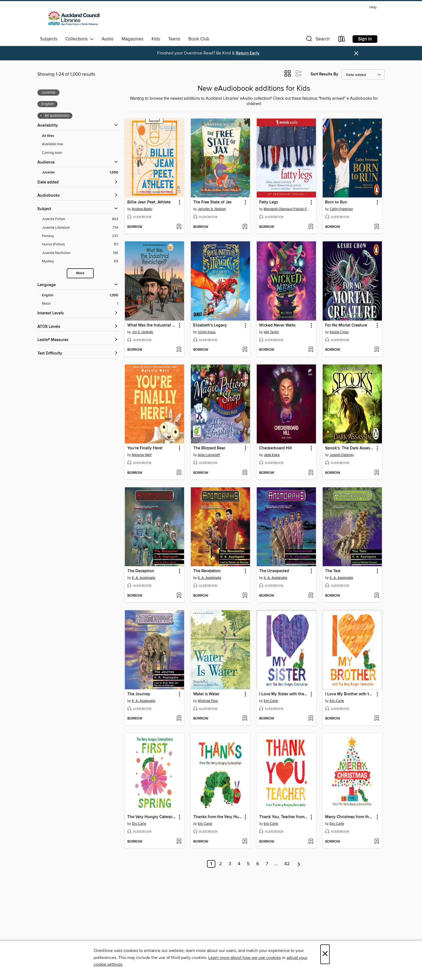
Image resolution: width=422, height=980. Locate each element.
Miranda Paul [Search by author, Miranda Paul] (208, 701)
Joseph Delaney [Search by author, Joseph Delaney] (342, 455)
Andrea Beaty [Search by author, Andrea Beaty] (142, 209)
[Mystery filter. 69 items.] (80, 261)
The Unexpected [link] (274, 571)
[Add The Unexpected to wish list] (311, 596)
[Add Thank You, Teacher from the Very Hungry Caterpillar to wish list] (311, 842)
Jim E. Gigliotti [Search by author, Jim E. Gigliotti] (143, 332)
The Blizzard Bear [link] (209, 448)
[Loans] (342, 40)
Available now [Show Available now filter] (53, 144)
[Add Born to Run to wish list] (377, 227)
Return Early (248, 53)
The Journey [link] (139, 694)
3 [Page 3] (230, 864)
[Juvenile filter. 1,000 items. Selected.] (80, 173)
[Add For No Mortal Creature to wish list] (377, 350)
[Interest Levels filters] (78, 313)
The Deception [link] (141, 571)
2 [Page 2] (221, 864)
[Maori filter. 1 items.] (80, 304)
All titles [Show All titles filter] (48, 136)
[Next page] (299, 864)
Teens (174, 39)
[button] (317, 40)
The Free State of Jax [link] (212, 202)
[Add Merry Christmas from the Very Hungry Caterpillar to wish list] (377, 842)
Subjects (49, 39)
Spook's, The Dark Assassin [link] (350, 448)
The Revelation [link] (207, 571)
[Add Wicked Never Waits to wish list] (311, 350)
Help (373, 7)
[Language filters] (78, 285)
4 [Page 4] (239, 864)
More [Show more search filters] (80, 273)
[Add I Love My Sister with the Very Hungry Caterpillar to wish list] (311, 719)
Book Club (199, 39)
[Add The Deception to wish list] (179, 596)
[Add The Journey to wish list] (179, 719)
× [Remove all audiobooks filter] (41, 116)
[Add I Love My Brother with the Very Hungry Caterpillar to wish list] (377, 719)
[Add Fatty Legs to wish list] (311, 227)
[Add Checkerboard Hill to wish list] (311, 473)
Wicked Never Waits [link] (277, 325)
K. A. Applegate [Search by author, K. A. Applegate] (144, 578)
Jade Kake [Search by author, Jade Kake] (272, 455)
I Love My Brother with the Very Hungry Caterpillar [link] (350, 694)
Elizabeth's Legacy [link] (210, 325)
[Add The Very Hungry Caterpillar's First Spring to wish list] (179, 842)
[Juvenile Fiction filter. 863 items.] (80, 219)
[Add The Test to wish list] (377, 596)
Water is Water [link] (206, 694)
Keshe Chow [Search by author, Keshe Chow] (339, 332)
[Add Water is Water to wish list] (245, 719)
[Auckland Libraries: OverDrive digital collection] (72, 19)
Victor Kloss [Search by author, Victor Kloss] (207, 332)
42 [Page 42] (287, 864)
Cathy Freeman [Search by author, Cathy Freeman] (341, 209)
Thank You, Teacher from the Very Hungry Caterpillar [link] (284, 817)
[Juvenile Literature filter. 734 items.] (80, 228)
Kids (156, 39)
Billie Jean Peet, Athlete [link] (149, 202)
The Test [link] (333, 571)
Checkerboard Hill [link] (276, 448)
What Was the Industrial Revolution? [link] (152, 325)
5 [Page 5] (248, 864)
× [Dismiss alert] (356, 53)
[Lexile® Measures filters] (78, 340)
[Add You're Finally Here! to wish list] (179, 473)
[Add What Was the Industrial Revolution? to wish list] (179, 350)
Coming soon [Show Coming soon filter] (52, 153)
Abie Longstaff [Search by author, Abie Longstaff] (209, 455)
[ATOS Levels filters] (78, 327)
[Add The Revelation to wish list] (245, 596)
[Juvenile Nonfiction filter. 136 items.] (80, 253)
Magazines (133, 39)
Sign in (365, 39)
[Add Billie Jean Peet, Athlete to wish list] (179, 227)
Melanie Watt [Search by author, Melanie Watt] (142, 455)
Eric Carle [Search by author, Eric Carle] (271, 701)
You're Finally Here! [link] (145, 448)
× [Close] (325, 954)
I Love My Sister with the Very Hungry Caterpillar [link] (284, 694)
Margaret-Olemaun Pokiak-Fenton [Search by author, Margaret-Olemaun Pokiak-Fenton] (287, 209)
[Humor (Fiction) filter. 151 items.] (80, 244)
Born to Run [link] (336, 202)
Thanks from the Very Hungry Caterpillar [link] (218, 817)
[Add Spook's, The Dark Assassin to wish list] (377, 473)
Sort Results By (324, 74)
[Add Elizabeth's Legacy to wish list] (245, 350)
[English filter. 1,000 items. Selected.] (80, 295)
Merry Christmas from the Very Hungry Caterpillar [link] (350, 817)
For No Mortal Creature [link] (346, 325)
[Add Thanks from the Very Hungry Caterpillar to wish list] (245, 842)
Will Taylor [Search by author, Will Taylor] (271, 332)
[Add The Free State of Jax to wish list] (245, 227)
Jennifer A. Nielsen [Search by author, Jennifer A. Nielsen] (212, 209)
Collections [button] (80, 39)
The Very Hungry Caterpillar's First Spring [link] (152, 817)
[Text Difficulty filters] (78, 354)
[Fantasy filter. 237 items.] (80, 236)
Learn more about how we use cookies (245, 958)
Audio (108, 39)
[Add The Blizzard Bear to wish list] (245, 473)
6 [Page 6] (258, 864)
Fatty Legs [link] (269, 202)
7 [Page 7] (267, 864)
